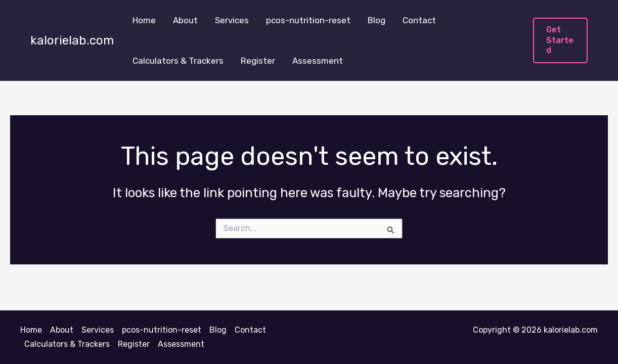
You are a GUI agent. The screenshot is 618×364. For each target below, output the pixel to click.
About (185, 20)
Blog (377, 20)
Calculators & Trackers (178, 61)
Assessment (318, 61)
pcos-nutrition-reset (308, 20)
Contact (419, 20)
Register (258, 61)
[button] (560, 40)
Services (232, 20)
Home (144, 20)
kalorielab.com (72, 40)
